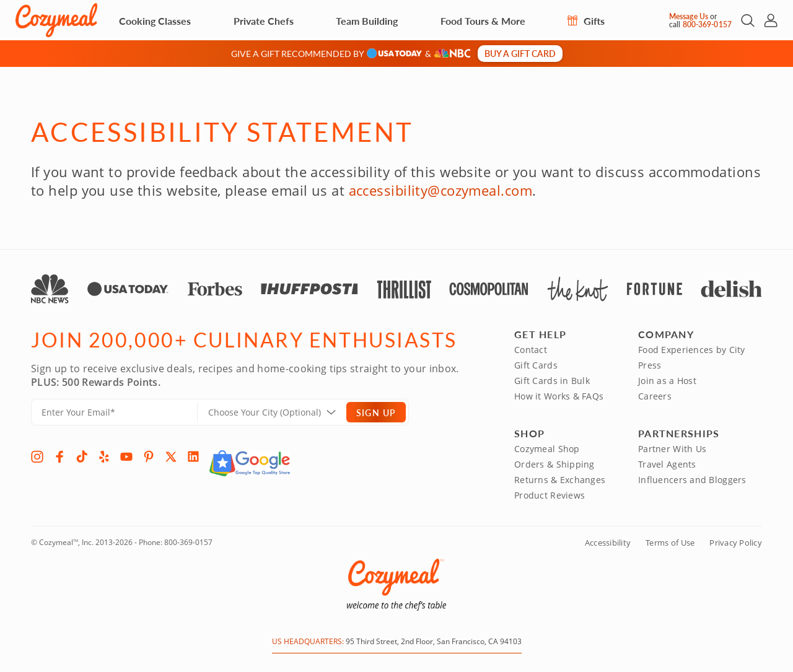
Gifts (586, 21)
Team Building (367, 21)
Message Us (689, 16)
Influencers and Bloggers (692, 480)
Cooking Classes (155, 21)
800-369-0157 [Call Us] (707, 24)
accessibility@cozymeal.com (440, 190)
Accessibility (608, 543)
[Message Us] (658, 20)
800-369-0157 (188, 542)
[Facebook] (59, 456)
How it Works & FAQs (559, 396)
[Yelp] (104, 456)
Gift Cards (536, 365)
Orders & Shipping (554, 464)
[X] (171, 456)
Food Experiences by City (692, 350)
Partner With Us (672, 449)
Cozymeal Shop (547, 449)
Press (650, 365)
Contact (531, 350)
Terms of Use (670, 543)
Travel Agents (667, 464)
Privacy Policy (736, 543)
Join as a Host (667, 381)
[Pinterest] (149, 456)
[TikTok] (82, 456)
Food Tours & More (483, 21)
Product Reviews (550, 495)
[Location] (279, 412)
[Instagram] (37, 456)
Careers (655, 396)
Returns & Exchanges (560, 480)
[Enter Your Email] (114, 412)
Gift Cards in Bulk (552, 381)
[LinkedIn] (193, 456)
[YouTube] (126, 456)
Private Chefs (264, 21)
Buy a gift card (520, 53)
